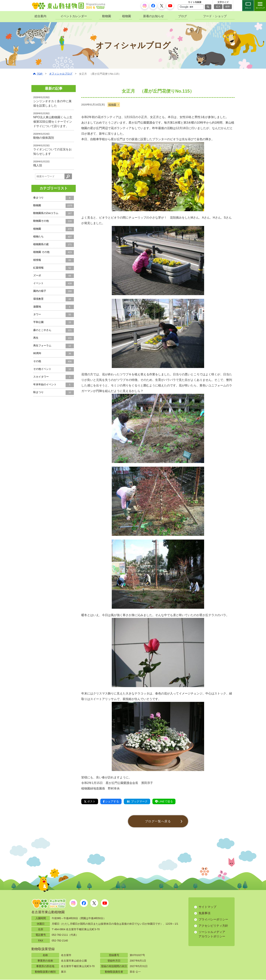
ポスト (90, 802)
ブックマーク (140, 802)
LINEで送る (168, 802)
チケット (248, 8)
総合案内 (40, 16)
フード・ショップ (215, 16)
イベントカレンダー (74, 16)
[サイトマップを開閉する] (260, 6)
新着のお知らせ (154, 16)
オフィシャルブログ (61, 74)
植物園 (127, 16)
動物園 (107, 16)
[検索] (190, 7)
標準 (228, 7)
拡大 (218, 7)
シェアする (112, 802)
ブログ (183, 16)
